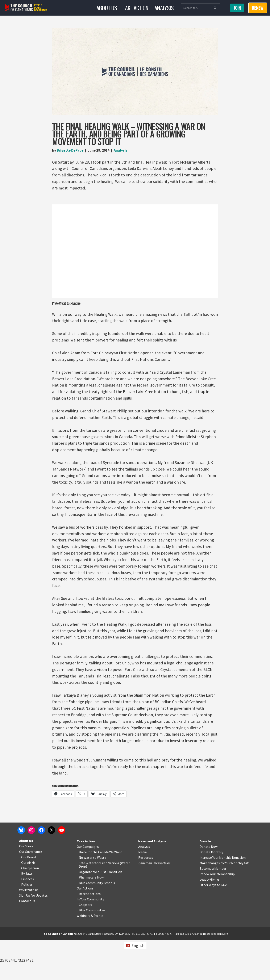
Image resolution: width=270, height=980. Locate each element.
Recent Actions (90, 934)
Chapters (85, 945)
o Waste (100, 897)
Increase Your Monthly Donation (223, 897)
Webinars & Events (90, 956)
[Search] (196, 8)
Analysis (165, 8)
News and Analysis (152, 881)
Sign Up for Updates (33, 935)
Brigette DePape (71, 150)
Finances (28, 919)
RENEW (258, 8)
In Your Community (90, 939)
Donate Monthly (211, 892)
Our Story (26, 886)
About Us (106, 8)
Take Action (136, 8)
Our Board (28, 897)
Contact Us (27, 941)
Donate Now (209, 887)
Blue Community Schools (97, 923)
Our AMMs (28, 903)
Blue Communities (92, 950)
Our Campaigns (88, 887)
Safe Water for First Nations (99, 903)
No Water (86, 897)
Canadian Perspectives (154, 903)
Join (237, 8)
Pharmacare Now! (92, 917)
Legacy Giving (209, 919)
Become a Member (213, 908)
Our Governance (31, 892)
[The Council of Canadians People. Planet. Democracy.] (26, 8)
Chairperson (30, 908)
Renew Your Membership (217, 914)
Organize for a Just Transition (100, 912)
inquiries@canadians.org (213, 974)
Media (142, 892)
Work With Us (29, 930)
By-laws (27, 913)
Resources (146, 897)
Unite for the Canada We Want (100, 892)
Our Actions (85, 928)
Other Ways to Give (213, 925)
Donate (205, 881)
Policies (27, 924)
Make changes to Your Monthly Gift (224, 903)
